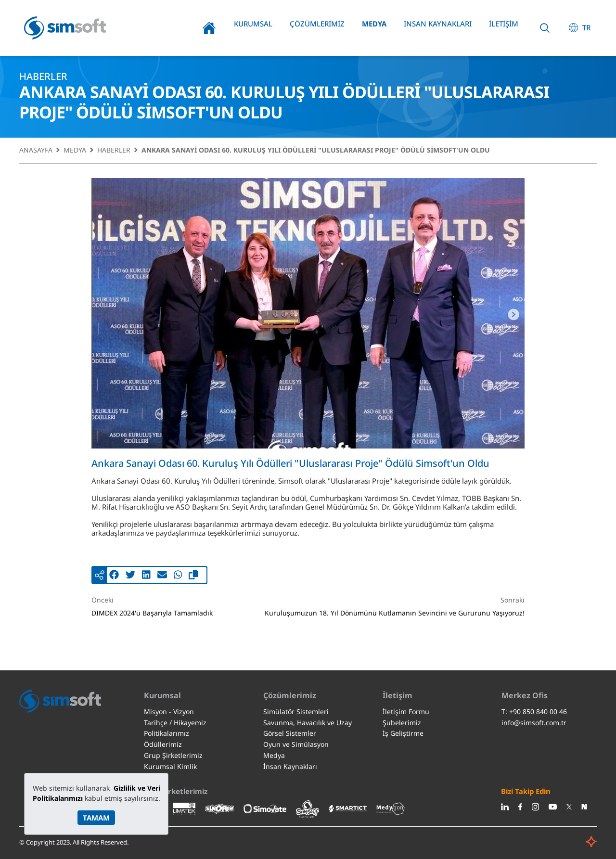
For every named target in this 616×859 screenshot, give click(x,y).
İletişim (504, 24)
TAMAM (96, 818)
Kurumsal (253, 24)
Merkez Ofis (525, 695)
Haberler (114, 150)
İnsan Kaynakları (438, 24)
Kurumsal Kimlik (170, 766)
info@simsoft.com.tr (534, 723)
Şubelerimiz (402, 723)
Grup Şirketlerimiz (173, 755)
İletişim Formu (406, 712)
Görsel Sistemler (290, 733)
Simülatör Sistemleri (296, 712)
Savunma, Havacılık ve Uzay (308, 723)
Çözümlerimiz (317, 24)
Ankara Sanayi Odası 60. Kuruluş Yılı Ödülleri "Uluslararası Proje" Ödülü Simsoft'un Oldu (316, 150)
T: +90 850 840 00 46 (534, 712)
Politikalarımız (167, 733)
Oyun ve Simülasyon (296, 744)
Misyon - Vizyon (169, 712)
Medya (374, 24)
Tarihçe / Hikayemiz (175, 723)
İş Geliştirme (403, 733)
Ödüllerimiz (163, 744)
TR (586, 27)
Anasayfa (209, 28)
